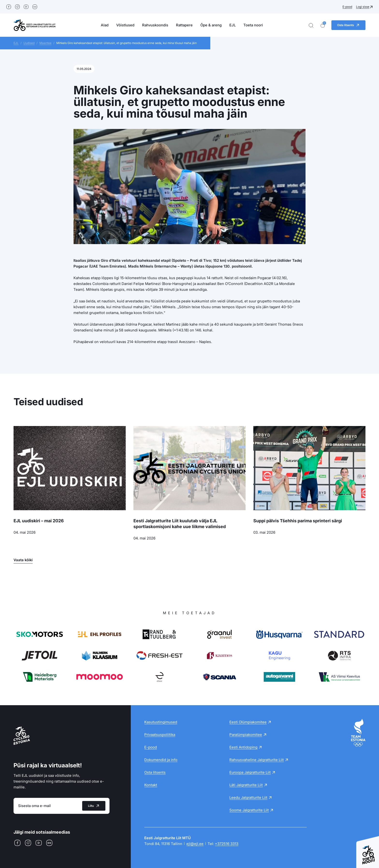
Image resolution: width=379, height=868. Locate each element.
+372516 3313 (227, 844)
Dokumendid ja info (161, 760)
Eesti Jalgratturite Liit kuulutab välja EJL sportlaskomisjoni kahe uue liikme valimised (180, 524)
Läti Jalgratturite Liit (246, 785)
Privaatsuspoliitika (160, 735)
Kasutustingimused (161, 722)
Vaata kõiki (23, 560)
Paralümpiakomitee (246, 735)
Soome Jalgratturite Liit (249, 810)
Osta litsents (155, 772)
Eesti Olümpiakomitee (248, 722)
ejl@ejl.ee (195, 844)
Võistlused (125, 25)
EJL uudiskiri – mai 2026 (39, 521)
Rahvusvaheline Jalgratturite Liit (257, 760)
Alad (105, 25)
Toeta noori (253, 25)
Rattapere (184, 25)
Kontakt (151, 785)
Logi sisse (363, 7)
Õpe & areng (211, 25)
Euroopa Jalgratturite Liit (250, 772)
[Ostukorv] (323, 25)
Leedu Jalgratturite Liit (248, 797)
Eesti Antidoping (243, 747)
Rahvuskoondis (155, 25)
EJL (233, 25)
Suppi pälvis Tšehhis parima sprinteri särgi (298, 521)
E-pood (347, 7)
